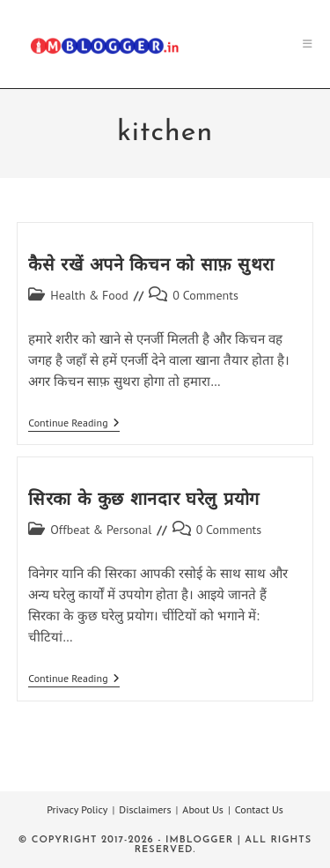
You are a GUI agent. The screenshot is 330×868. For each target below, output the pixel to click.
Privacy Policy (77, 809)
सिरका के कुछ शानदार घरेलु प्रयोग (144, 501)
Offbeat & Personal (101, 530)
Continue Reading (73, 424)
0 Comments (205, 295)
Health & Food (89, 295)
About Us (203, 809)
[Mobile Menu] (308, 44)
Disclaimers (145, 809)
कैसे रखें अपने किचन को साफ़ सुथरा (151, 266)
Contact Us (259, 809)
